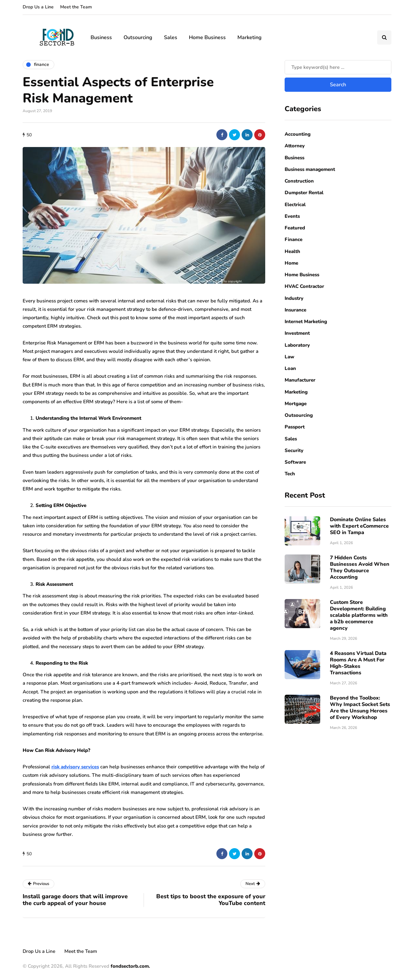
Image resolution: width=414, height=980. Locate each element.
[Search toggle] (384, 37)
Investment (297, 333)
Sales (171, 37)
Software (295, 462)
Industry (294, 298)
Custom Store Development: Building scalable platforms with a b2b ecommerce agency (359, 615)
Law (289, 357)
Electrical (295, 205)
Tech (290, 474)
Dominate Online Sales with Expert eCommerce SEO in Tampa (359, 526)
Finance (294, 239)
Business (101, 37)
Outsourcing (138, 37)
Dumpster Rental (304, 193)
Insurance (295, 310)
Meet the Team (76, 7)
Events (292, 216)
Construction (299, 181)
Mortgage (296, 404)
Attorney (295, 146)
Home (291, 263)
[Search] (338, 67)
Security (294, 450)
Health (292, 251)
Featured (295, 228)
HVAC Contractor (304, 286)
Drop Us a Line (38, 7)
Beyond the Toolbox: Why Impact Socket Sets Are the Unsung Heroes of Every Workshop (360, 708)
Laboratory (297, 345)
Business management (310, 169)
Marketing (250, 37)
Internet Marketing (306, 321)
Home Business (207, 37)
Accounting (298, 134)
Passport (295, 427)
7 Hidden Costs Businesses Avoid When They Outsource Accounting (360, 567)
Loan (290, 368)
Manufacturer (300, 380)
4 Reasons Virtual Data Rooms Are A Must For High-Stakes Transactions (358, 663)
